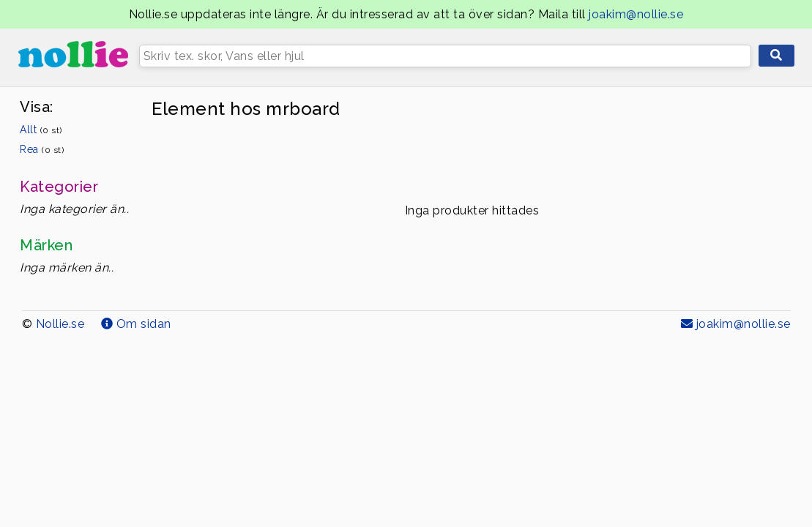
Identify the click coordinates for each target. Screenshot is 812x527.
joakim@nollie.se (636, 14)
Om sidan (136, 324)
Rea (42, 149)
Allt (41, 130)
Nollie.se (60, 324)
